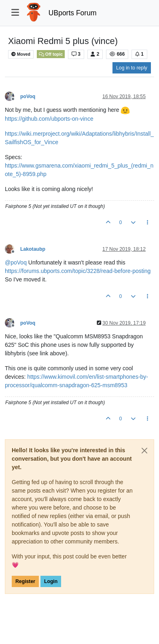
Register (25, 581)
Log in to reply (132, 68)
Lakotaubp (33, 249)
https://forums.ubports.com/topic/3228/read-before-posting (78, 271)
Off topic (51, 54)
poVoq (28, 96)
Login (51, 581)
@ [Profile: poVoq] (16, 262)
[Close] (144, 451)
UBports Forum (73, 13)
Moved (21, 54)
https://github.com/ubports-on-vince (49, 119)
